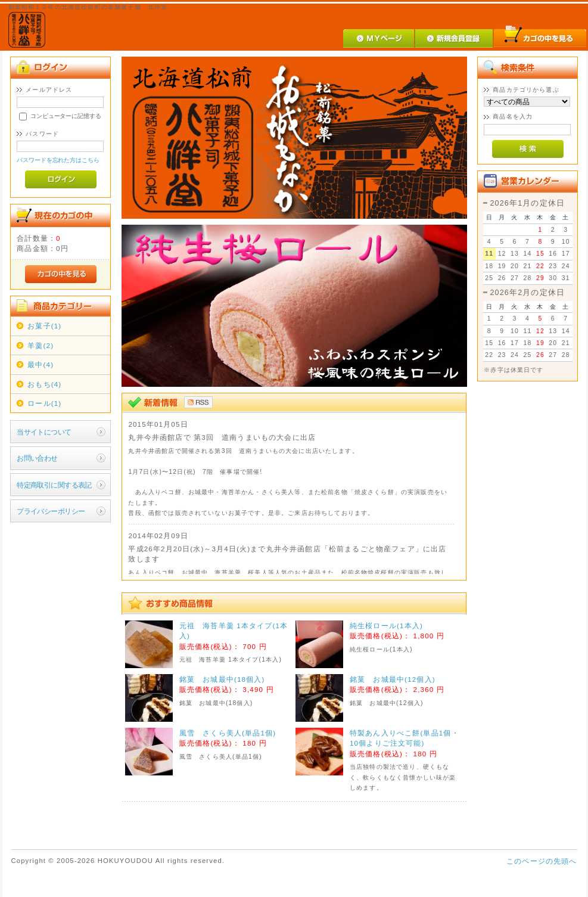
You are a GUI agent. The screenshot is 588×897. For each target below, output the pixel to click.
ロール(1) (44, 403)
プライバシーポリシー (51, 511)
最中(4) (41, 364)
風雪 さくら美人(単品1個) (228, 733)
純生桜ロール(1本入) (386, 626)
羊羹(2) (41, 345)
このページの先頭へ (542, 861)
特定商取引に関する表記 (54, 485)
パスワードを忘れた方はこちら (58, 160)
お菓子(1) (44, 326)
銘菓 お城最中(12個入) (393, 679)
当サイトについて (44, 432)
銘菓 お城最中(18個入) (222, 679)
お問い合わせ (37, 458)
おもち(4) (44, 384)
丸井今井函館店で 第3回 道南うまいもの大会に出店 (222, 437)
